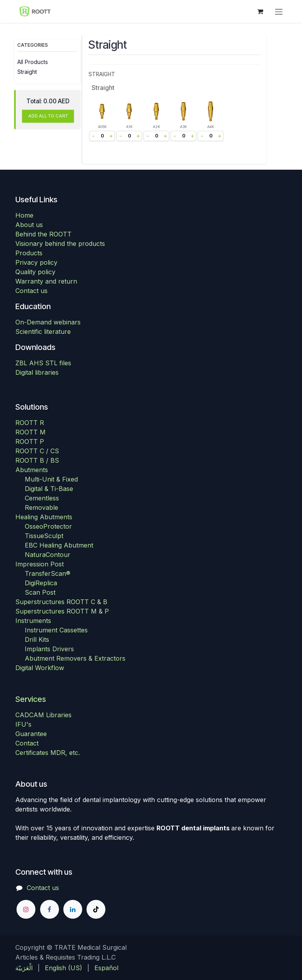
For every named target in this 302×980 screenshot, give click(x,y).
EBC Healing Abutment (59, 545)
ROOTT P (30, 441)
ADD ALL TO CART (48, 116)
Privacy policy (36, 262)
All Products (33, 62)
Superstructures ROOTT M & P (62, 611)
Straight (27, 72)
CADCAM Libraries (43, 715)
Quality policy (35, 272)
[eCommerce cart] (260, 11)
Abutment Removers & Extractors (75, 658)
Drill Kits (37, 639)
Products (29, 253)
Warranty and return (46, 281)
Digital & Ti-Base (49, 489)
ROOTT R (30, 423)
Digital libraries (37, 372)
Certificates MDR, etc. (48, 753)
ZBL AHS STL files (43, 363)
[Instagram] (26, 909)
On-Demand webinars (48, 322)
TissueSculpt (44, 536)
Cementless (42, 498)
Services (31, 699)
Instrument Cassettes (56, 630)
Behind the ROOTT (43, 234)
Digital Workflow (40, 668)
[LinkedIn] (73, 909)
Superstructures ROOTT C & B (61, 602)
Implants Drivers (49, 649)
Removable (41, 507)
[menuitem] (24, 968)
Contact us (31, 291)
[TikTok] (96, 909)
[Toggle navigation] (279, 11)
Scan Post (40, 592)
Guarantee (31, 734)
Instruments (33, 621)
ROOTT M (30, 432)
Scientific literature (43, 332)
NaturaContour (48, 555)
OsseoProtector (48, 526)
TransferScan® (48, 573)
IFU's (23, 724)
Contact (27, 743)
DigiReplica (41, 583)
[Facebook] (50, 909)
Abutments (32, 470)
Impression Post (40, 564)
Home (24, 215)
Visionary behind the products (60, 244)
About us (29, 225)
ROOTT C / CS (37, 451)
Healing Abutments (44, 517)
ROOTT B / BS (37, 460)
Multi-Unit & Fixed (51, 479)
